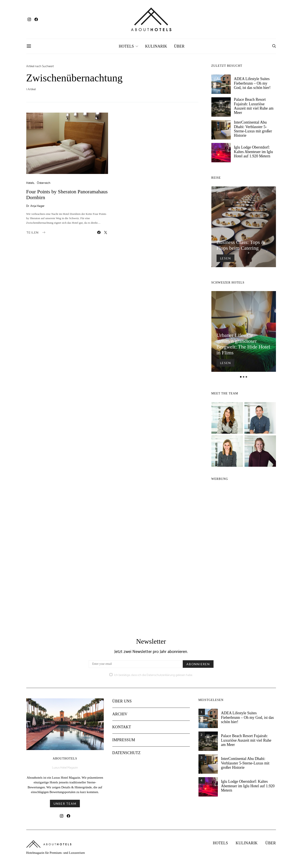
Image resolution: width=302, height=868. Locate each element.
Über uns (122, 704)
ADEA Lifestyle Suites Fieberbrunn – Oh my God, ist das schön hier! (252, 83)
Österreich (44, 183)
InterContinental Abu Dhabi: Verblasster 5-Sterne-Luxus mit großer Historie (253, 129)
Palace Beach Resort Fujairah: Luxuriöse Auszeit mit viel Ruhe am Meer (254, 106)
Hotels (126, 46)
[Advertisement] (244, 555)
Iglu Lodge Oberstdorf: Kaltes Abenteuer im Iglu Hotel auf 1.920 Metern (253, 152)
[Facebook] (36, 19)
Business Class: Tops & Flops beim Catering (241, 245)
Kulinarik (156, 46)
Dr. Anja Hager (35, 206)
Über (179, 46)
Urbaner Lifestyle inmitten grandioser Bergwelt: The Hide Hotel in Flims (243, 344)
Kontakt (122, 730)
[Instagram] (29, 19)
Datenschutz (126, 756)
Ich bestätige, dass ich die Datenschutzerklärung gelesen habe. (151, 678)
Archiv (120, 717)
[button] (241, 377)
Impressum (124, 743)
